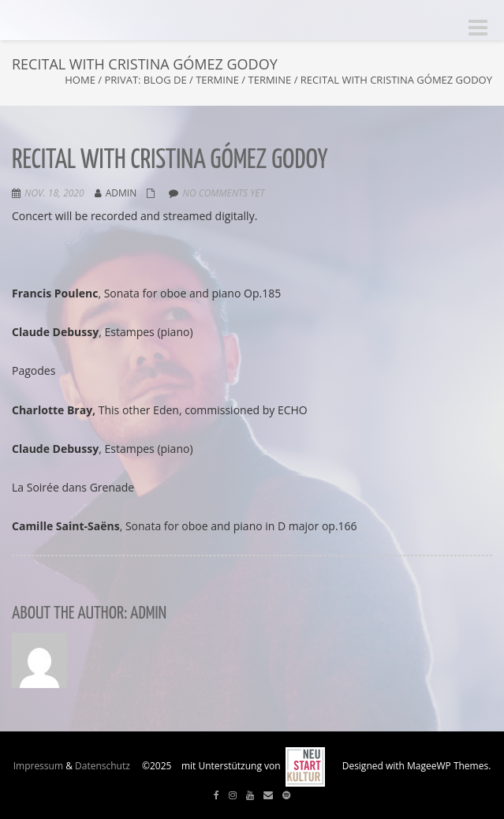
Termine (217, 80)
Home (80, 80)
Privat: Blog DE (145, 80)
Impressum (38, 766)
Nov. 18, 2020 (54, 193)
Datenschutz (103, 766)
